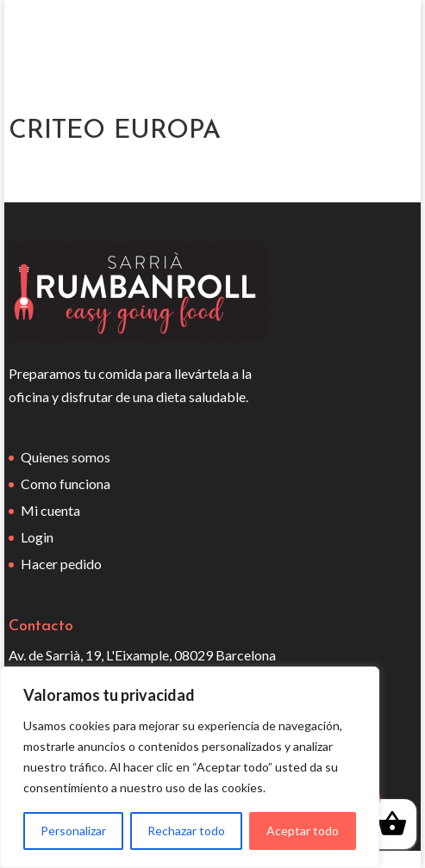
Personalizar (73, 831)
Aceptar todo (303, 831)
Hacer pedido (61, 564)
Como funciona (66, 484)
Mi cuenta (50, 510)
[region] (190, 767)
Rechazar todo (186, 831)
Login (37, 537)
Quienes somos (66, 457)
